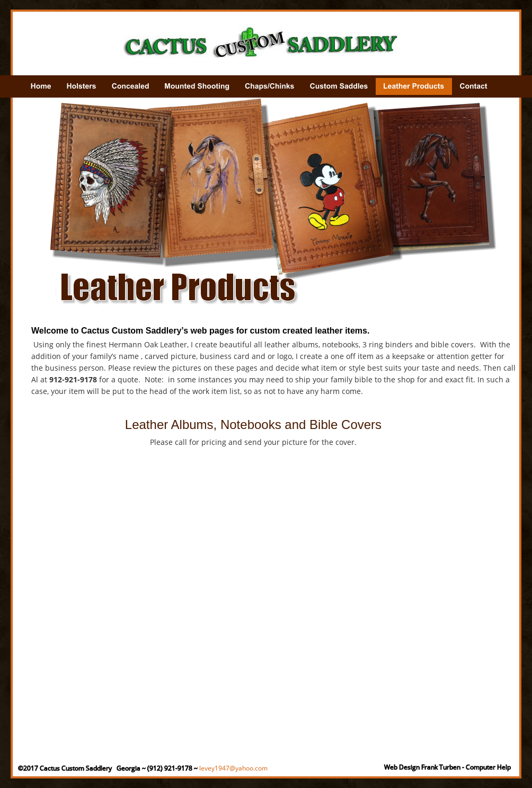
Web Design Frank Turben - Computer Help (447, 767)
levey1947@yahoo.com (233, 768)
